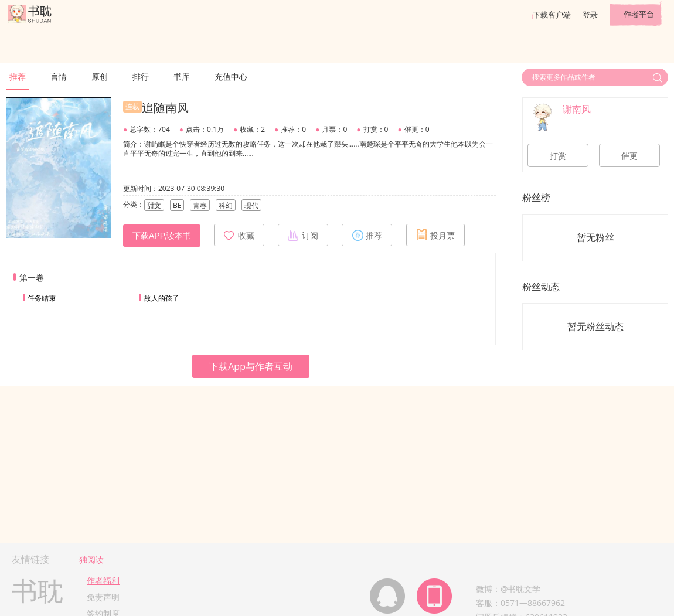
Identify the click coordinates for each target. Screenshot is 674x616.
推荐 (18, 76)
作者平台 (639, 14)
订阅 (303, 235)
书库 (182, 76)
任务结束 (42, 298)
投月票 (435, 235)
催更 (629, 156)
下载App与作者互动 (251, 366)
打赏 (558, 156)
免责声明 (103, 597)
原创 (100, 76)
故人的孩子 (162, 298)
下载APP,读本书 (162, 236)
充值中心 (231, 76)
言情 (59, 76)
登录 (590, 15)
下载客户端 (552, 15)
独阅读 (91, 559)
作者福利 (103, 581)
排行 (141, 76)
